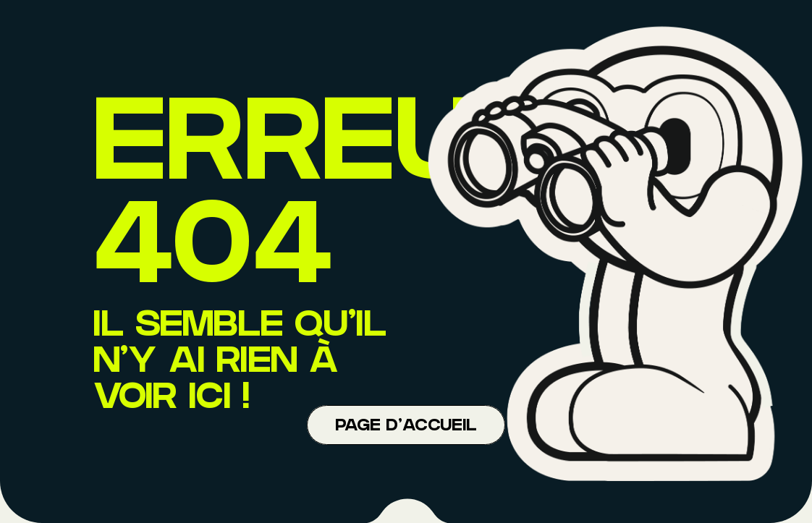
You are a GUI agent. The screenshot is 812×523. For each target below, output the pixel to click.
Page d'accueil (406, 427)
